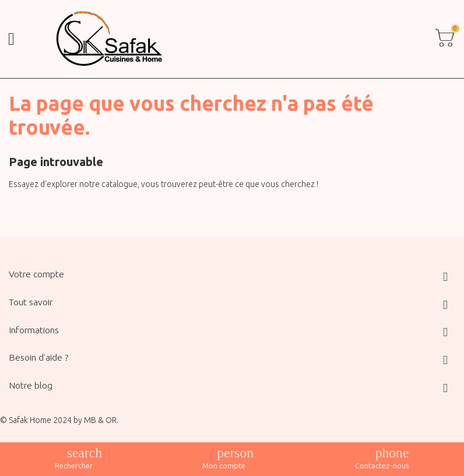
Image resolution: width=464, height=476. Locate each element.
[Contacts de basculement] (382, 459)
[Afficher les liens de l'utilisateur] (224, 459)
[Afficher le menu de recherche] (74, 459)
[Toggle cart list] (445, 39)
